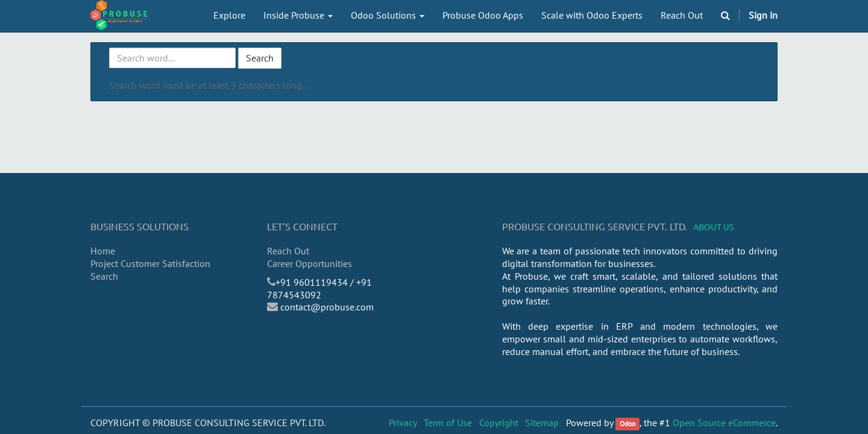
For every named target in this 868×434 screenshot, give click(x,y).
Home (103, 251)
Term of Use (448, 423)
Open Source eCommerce (724, 423)
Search (260, 58)
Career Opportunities (310, 263)
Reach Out (288, 251)
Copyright (499, 423)
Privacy (403, 423)
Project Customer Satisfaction (150, 263)
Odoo (627, 423)
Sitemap (542, 423)
